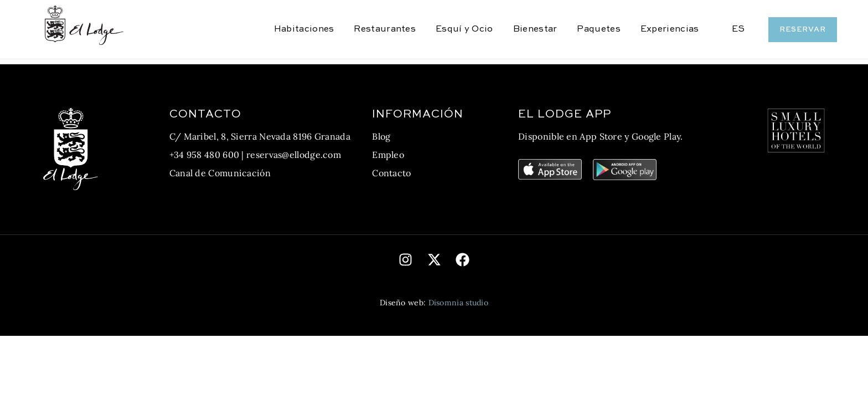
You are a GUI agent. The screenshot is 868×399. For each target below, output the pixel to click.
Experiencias (670, 29)
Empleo (388, 155)
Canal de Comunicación (220, 173)
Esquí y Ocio (464, 29)
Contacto (391, 173)
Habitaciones (304, 29)
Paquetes (598, 29)
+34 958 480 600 (205, 155)
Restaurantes (385, 29)
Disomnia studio (459, 303)
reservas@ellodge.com (294, 155)
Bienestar (535, 29)
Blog (381, 136)
